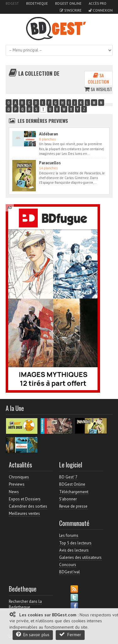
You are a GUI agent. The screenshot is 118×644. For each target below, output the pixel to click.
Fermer (70, 634)
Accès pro (98, 3)
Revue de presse (73, 506)
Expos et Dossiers (25, 499)
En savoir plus (33, 634)
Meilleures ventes (24, 513)
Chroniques (19, 477)
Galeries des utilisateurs (80, 557)
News (14, 492)
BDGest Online (68, 3)
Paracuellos (50, 163)
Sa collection (98, 78)
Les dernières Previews (43, 121)
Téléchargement (74, 492)
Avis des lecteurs (74, 550)
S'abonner (68, 499)
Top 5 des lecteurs (75, 543)
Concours (68, 565)
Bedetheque (37, 3)
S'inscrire (71, 10)
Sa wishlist (98, 89)
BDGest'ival (70, 572)
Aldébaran (48, 134)
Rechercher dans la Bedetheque (25, 604)
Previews (17, 484)
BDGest (12, 3)
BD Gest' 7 (68, 477)
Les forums (69, 535)
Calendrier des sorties (28, 506)
